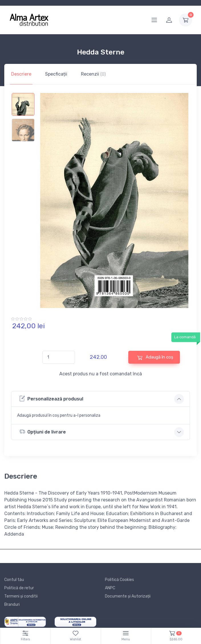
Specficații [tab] (56, 74)
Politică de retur (19, 588)
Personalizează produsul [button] (51, 399)
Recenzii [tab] (93, 74)
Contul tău (14, 580)
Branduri (12, 604)
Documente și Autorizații (128, 596)
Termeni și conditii (21, 596)
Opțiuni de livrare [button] (43, 432)
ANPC (110, 588)
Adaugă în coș (155, 357)
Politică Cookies (119, 580)
